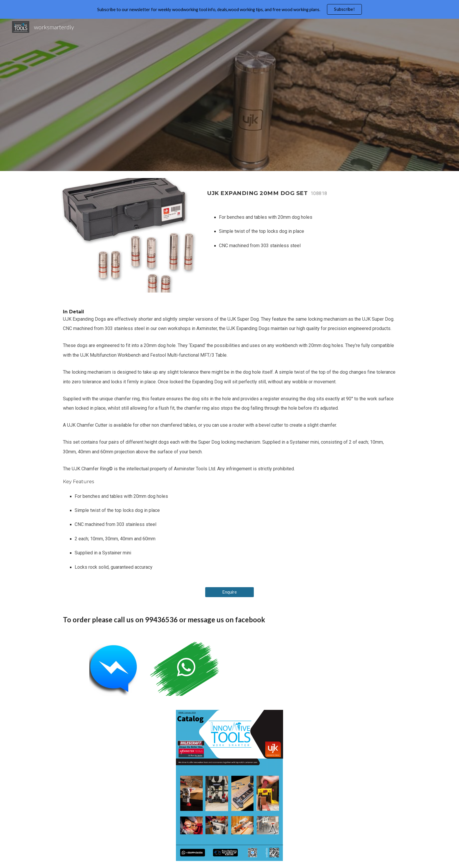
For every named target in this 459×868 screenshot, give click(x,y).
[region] (229, 9)
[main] (302, 190)
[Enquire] (229, 592)
